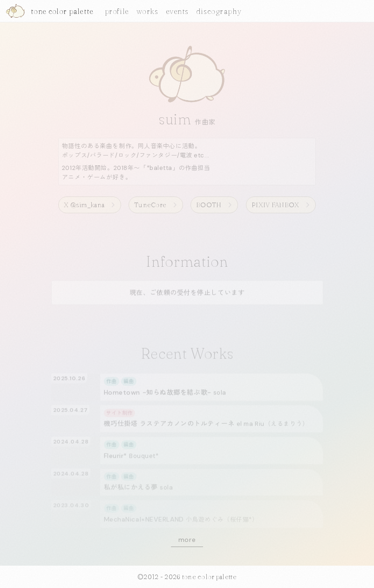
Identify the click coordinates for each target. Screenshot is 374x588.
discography (219, 11)
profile (117, 11)
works (147, 11)
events (177, 11)
